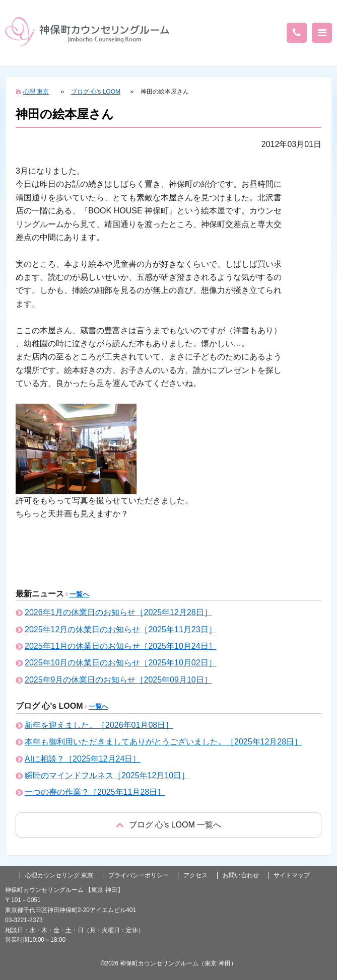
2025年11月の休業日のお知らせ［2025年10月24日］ (121, 646)
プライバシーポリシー (139, 875)
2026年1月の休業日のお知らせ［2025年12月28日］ (118, 612)
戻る (168, 825)
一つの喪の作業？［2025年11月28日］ (95, 792)
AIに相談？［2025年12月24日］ (83, 759)
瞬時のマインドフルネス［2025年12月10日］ (107, 775)
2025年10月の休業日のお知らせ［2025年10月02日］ (121, 663)
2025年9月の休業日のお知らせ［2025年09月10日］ (118, 680)
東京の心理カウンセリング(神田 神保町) (87, 32)
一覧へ (79, 594)
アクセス (195, 875)
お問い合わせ (241, 875)
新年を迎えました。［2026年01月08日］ (99, 725)
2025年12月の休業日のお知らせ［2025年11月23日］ (121, 629)
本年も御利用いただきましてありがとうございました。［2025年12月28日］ (163, 742)
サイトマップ (292, 875)
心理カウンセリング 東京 (59, 875)
